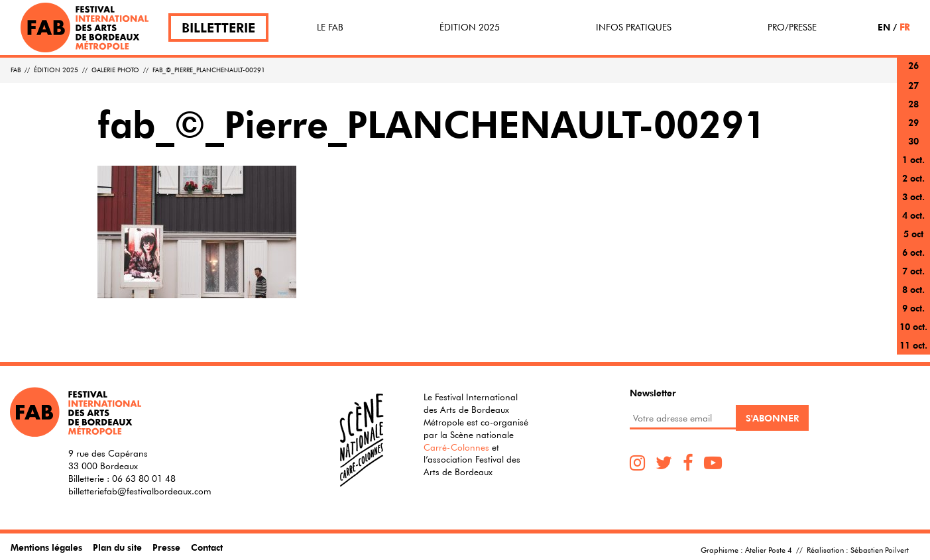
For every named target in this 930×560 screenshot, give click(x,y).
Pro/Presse (792, 27)
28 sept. (913, 112)
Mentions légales (46, 547)
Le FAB (330, 27)
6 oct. (913, 252)
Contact (207, 547)
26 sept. (913, 73)
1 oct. (913, 159)
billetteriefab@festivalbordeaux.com (140, 491)
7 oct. (913, 271)
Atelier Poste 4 (769, 549)
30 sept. (913, 149)
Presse (166, 547)
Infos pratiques (634, 27)
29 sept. (913, 130)
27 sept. (913, 93)
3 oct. (913, 196)
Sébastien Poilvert (880, 549)
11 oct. (913, 345)
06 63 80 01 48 (144, 478)
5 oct (913, 234)
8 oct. (913, 289)
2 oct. (913, 178)
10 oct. (913, 326)
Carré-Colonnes (456, 447)
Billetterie (218, 28)
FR (904, 27)
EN (884, 27)
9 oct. (913, 308)
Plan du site (117, 547)
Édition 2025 (470, 27)
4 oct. (913, 215)
